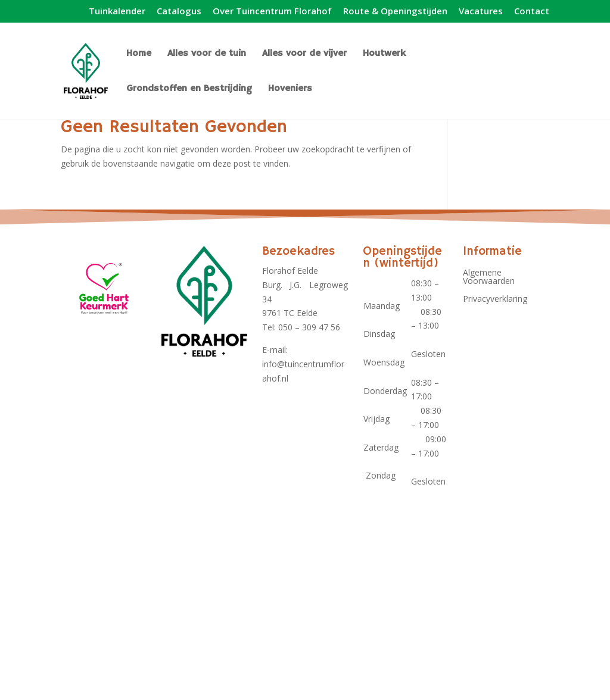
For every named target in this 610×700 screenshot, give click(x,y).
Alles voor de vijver (304, 54)
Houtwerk (384, 54)
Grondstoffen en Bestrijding (189, 90)
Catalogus (179, 12)
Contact (532, 12)
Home (139, 54)
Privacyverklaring (495, 299)
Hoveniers (290, 90)
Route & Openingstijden (395, 12)
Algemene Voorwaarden (489, 277)
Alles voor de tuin (207, 54)
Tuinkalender (117, 12)
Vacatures (481, 12)
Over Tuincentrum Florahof (272, 12)
